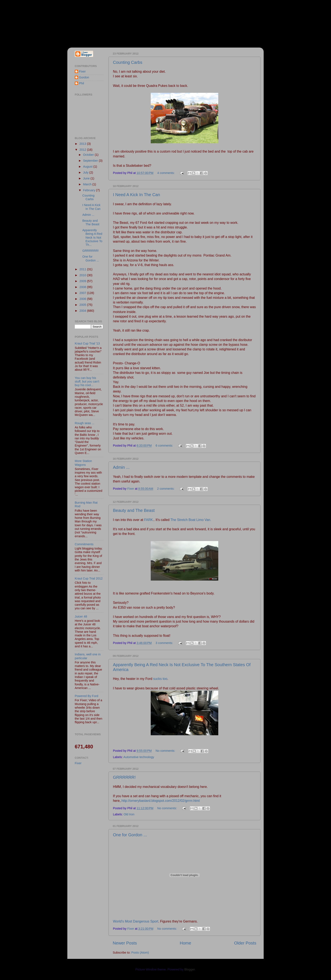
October (89, 155)
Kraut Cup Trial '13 (87, 343)
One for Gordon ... (130, 835)
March (88, 184)
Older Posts (245, 943)
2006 (83, 299)
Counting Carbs (128, 62)
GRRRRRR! (124, 777)
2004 (83, 311)
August (88, 167)
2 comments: (166, 489)
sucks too (160, 679)
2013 (83, 144)
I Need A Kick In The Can (136, 195)
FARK (148, 520)
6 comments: (165, 446)
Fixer (82, 71)
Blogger (190, 969)
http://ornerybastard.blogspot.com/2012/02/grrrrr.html (160, 801)
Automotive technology (139, 757)
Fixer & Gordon (106, 21)
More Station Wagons (83, 463)
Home (186, 943)
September (91, 161)
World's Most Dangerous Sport (136, 921)
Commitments (84, 544)
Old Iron (129, 814)
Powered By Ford (86, 696)
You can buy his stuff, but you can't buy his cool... (87, 382)
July (86, 172)
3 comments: (165, 643)
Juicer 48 (81, 616)
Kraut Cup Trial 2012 (89, 578)
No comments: (166, 751)
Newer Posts (125, 943)
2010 (83, 275)
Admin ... (121, 467)
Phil (81, 83)
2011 (83, 269)
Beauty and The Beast (134, 510)
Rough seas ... (85, 423)
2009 (83, 281)
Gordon (84, 77)
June (87, 178)
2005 (83, 305)
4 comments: (166, 173)
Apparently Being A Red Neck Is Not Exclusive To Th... (92, 237)
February (90, 190)
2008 (83, 287)
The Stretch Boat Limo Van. (190, 520)
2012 (83, 150)
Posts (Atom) (140, 953)
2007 (83, 293)
